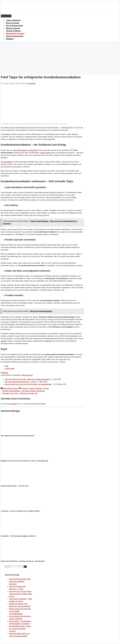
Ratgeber (10, 39)
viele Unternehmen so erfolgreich (26, 150)
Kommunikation (7, 162)
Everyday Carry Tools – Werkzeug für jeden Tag (20, 393)
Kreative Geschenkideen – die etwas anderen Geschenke (24, 391)
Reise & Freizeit (13, 23)
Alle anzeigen (27, 375)
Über (7, 366)
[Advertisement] (60, 57)
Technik (46, 388)
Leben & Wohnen (13, 20)
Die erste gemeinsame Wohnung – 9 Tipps (21, 382)
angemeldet (13, 404)
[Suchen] (25, 567)
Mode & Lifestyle (13, 28)
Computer (24, 388)
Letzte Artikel (10, 369)
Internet (32, 388)
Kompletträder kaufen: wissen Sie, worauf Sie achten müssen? (20, 629)
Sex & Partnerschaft (14, 26)
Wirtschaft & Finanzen (15, 34)
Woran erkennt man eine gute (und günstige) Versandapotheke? (28, 384)
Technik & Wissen (13, 31)
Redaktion (5, 373)
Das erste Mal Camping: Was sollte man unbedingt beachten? (28, 379)
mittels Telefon (45, 153)
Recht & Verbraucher (15, 36)
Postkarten (48, 341)
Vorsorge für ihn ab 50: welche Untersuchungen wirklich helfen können (21, 594)
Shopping (39, 388)
